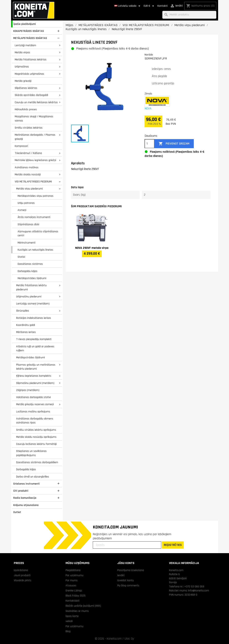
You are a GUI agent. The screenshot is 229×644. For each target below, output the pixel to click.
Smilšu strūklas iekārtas (29, 128)
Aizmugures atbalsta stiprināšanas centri (38, 233)
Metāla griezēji (23, 81)
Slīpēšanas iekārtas (26, 88)
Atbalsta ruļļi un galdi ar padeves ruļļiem (35, 348)
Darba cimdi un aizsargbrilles (33, 477)
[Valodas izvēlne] (128, 6)
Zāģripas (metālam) (28, 390)
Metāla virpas (22, 52)
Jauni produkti (22, 575)
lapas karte (72, 616)
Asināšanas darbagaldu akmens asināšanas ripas (35, 421)
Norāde (149, 55)
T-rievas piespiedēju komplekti (34, 339)
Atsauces (71, 585)
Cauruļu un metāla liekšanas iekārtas (36, 102)
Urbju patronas (26, 203)
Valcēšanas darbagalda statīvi (34, 397)
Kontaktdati (72, 601)
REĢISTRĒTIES (173, 545)
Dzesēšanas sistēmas (30, 264)
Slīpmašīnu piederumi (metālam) (35, 383)
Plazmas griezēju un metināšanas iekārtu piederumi (36, 367)
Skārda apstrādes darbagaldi (31, 95)
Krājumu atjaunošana (26, 505)
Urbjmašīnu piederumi (29, 297)
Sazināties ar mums (77, 611)
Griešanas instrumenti (27, 484)
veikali (69, 621)
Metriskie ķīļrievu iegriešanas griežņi (35, 160)
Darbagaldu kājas (28, 271)
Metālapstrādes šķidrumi (32, 278)
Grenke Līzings (74, 590)
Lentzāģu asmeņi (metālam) (33, 304)
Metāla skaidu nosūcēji (28, 174)
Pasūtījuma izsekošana (131, 570)
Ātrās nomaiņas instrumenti (34, 217)
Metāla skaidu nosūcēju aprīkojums (36, 437)
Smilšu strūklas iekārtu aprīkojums (36, 430)
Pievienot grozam (174, 144)
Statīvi (21, 257)
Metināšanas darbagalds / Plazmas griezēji (35, 137)
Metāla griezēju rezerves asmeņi (35, 404)
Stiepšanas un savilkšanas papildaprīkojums (31, 453)
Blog (68, 631)
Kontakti (163, 6)
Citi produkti (21, 491)
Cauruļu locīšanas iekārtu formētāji (36, 444)
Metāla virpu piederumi (29, 189)
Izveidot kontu (126, 580)
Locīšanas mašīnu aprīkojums (33, 411)
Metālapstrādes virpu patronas (36, 196)
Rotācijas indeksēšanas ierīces (34, 318)
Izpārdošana (21, 570)
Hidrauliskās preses (26, 109)
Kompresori (21, 146)
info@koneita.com (199, 590)
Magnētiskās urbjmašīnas (29, 74)
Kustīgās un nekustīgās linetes (35, 250)
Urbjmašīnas (22, 67)
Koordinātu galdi (26, 325)
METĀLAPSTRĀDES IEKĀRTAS (30, 38)
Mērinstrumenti (27, 243)
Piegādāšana (73, 570)
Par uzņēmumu (74, 575)
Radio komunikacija (25, 498)
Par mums (72, 580)
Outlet (17, 512)
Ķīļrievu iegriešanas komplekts (34, 376)
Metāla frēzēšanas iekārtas (31, 59)
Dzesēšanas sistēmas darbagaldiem (37, 462)
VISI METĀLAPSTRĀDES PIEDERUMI (33, 182)
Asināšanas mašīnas (27, 167)
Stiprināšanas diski (28, 224)
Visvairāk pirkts (23, 580)
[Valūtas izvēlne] (149, 6)
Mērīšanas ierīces (26, 332)
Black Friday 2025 (76, 596)
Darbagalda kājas (26, 469)
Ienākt (121, 575)
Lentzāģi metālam (25, 45)
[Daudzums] (149, 144)
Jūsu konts (126, 563)
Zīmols (148, 94)
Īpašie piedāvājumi (25, 24)
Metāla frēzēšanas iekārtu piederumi (31, 287)
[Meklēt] (189, 15)
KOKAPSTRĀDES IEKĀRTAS (29, 31)
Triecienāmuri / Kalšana (28, 153)
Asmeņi (22, 210)
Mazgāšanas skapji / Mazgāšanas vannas (34, 119)
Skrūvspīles (23, 311)
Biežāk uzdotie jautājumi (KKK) (83, 606)
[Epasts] (127, 545)
